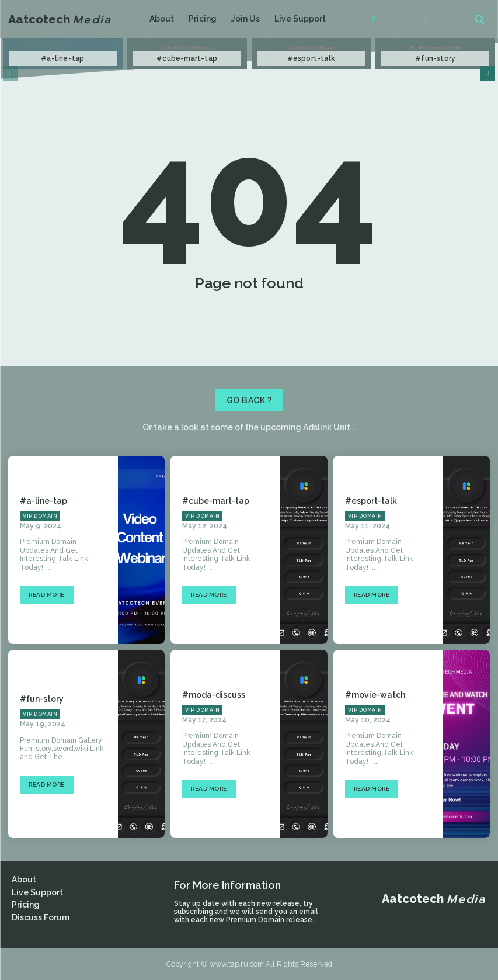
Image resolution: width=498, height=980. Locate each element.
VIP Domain (40, 516)
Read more (47, 595)
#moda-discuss (214, 695)
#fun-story (435, 58)
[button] (479, 19)
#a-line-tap (62, 58)
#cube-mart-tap (187, 58)
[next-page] (488, 73)
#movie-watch (375, 695)
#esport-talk (311, 58)
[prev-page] (10, 73)
